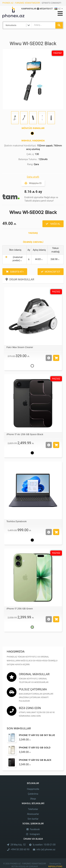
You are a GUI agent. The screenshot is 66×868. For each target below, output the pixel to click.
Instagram (35, 834)
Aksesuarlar (33, 814)
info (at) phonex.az (46, 849)
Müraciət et (53, 272)
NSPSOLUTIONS (55, 867)
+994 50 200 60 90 (20, 849)
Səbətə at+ (17, 272)
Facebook (35, 829)
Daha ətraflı (33, 177)
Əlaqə (33, 799)
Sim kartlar (33, 819)
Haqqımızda (33, 789)
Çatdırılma (33, 794)
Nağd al (55, 224)
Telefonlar (33, 809)
